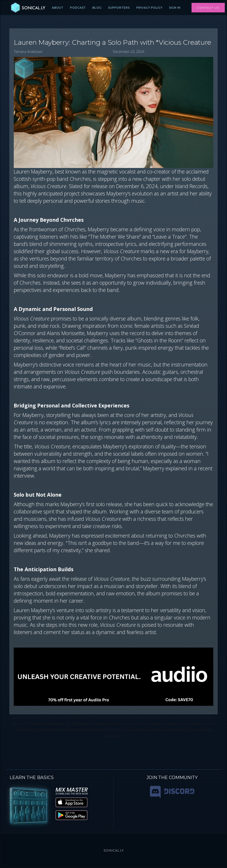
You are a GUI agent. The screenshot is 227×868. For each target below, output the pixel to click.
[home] (28, 8)
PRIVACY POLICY (149, 8)
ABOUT (58, 8)
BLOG (97, 8)
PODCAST (78, 8)
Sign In (175, 8)
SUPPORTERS (119, 8)
